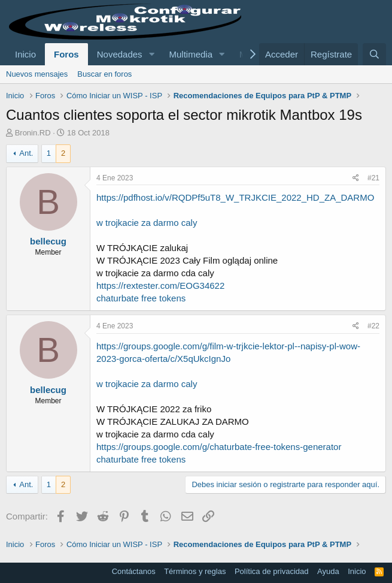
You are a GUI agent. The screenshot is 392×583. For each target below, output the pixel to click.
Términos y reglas (195, 571)
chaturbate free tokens (141, 298)
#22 (373, 326)
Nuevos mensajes (37, 74)
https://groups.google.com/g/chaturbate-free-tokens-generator (219, 447)
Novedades (120, 54)
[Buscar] (374, 54)
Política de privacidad (272, 571)
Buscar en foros (104, 74)
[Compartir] (356, 178)
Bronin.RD (33, 133)
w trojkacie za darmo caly (147, 223)
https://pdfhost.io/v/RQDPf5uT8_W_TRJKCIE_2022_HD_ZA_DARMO (235, 197)
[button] (151, 54)
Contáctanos (134, 571)
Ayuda (328, 571)
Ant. (26, 153)
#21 (373, 178)
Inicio (25, 54)
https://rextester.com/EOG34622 (160, 286)
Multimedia (191, 54)
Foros (66, 54)
